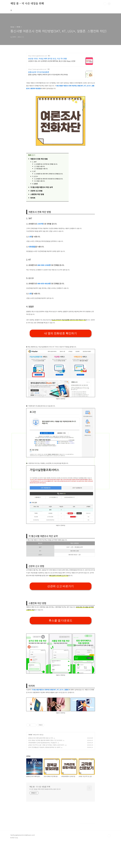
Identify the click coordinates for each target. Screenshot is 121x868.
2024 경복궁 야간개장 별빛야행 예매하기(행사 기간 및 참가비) (45, 740)
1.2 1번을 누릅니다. (40, 166)
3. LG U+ (35, 176)
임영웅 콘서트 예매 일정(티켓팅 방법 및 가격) (41, 738)
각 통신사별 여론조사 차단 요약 (42, 187)
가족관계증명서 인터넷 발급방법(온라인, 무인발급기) (43, 743)
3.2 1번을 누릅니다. (40, 181)
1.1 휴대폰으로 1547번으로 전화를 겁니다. (46, 164)
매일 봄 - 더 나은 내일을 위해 (27, 4)
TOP (109, 836)
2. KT (34, 171)
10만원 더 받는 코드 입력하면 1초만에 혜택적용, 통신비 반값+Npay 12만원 (52, 61)
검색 (105, 4)
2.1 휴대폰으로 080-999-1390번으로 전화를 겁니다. (49, 174)
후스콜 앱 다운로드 (60, 620)
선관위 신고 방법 (36, 191)
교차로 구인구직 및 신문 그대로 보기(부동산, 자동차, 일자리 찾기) (46, 745)
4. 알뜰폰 (35, 184)
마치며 (33, 198)
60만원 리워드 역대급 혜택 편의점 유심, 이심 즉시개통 (48, 59)
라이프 (30, 735)
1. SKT (34, 162)
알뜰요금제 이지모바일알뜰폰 (39, 72)
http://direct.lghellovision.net (38, 56)
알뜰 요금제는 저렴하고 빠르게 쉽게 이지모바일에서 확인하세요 (48, 74)
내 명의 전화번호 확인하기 (60, 333)
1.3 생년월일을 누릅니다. (41, 169)
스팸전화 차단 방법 (37, 194)
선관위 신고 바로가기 (60, 586)
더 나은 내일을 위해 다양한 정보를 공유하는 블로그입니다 (45, 789)
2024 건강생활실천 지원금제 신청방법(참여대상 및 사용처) (44, 747)
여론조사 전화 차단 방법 (39, 159)
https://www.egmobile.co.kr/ (37, 69)
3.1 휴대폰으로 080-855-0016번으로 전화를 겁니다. (49, 179)
